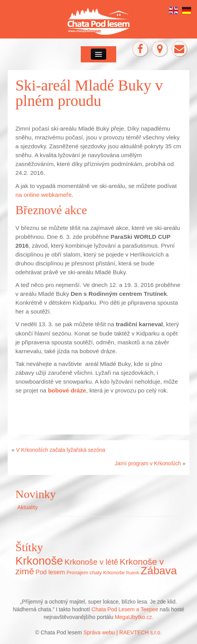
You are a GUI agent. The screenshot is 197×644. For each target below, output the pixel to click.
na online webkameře (43, 195)
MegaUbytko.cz (133, 617)
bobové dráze (67, 390)
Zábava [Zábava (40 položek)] (159, 570)
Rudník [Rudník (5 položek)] (133, 573)
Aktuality (28, 507)
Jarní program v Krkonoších (148, 463)
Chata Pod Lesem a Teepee (125, 609)
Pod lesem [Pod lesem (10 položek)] (50, 572)
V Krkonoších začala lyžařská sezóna (61, 450)
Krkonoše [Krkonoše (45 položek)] (39, 561)
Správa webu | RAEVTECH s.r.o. (123, 632)
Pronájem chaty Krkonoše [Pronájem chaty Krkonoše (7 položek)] (96, 573)
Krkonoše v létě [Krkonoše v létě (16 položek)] (91, 562)
